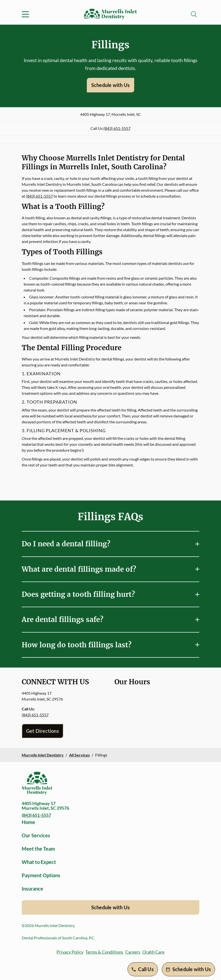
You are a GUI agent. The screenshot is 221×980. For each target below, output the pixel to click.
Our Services (36, 835)
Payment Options (41, 875)
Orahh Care (153, 952)
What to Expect (39, 862)
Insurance (32, 889)
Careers (133, 952)
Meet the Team (38, 849)
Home (28, 822)
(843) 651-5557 (117, 128)
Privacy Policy (70, 952)
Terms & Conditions (104, 952)
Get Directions (43, 731)
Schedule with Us (110, 85)
